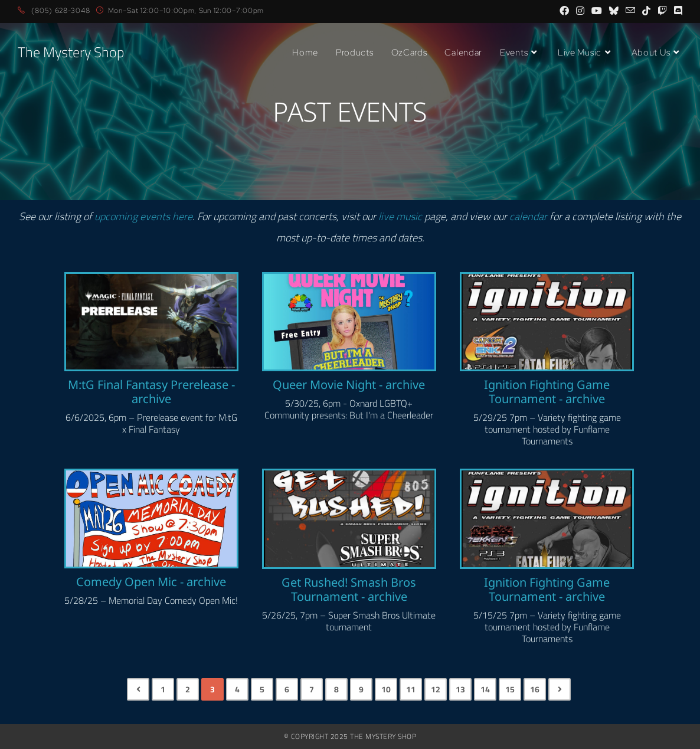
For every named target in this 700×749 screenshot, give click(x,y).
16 (535, 689)
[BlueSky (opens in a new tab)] (614, 11)
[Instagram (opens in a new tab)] (580, 11)
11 (411, 689)
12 (436, 689)
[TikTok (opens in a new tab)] (646, 11)
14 (485, 689)
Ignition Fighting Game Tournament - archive (547, 392)
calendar (528, 216)
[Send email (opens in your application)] (630, 11)
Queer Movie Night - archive (349, 385)
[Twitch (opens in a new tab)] (662, 11)
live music (400, 216)
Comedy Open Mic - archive (151, 582)
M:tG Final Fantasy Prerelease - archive (151, 392)
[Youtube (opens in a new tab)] (597, 11)
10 (386, 689)
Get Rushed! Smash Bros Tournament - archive (349, 590)
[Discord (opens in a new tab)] (676, 11)
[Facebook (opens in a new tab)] (564, 11)
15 (510, 689)
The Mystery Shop (71, 52)
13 (460, 689)
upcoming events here (143, 216)
